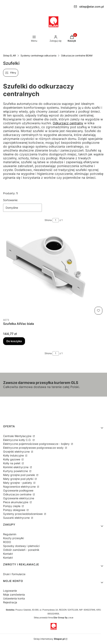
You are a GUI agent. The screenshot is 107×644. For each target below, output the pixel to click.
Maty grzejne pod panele (19, 475)
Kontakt (8, 554)
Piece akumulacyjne (16, 502)
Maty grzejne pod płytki (19, 479)
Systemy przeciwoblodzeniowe (23, 514)
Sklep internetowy (49, 639)
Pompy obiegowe (15, 510)
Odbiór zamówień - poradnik (21, 550)
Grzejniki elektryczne (17, 452)
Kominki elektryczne (16, 467)
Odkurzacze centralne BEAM (77, 56)
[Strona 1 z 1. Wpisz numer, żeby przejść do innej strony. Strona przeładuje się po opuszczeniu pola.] (56, 220)
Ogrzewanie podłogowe (18, 490)
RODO (7, 542)
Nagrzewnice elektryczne (20, 487)
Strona (48, 220)
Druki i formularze (14, 574)
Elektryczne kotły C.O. (18, 440)
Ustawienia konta (14, 598)
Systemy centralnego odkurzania (38, 56)
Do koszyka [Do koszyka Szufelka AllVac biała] (14, 341)
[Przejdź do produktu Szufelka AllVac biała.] (53, 272)
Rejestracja (10, 602)
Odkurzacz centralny (68, 123)
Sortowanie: (11, 200)
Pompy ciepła (12, 506)
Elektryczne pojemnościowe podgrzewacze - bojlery (37, 444)
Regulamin (10, 534)
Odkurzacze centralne (18, 494)
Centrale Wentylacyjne (18, 436)
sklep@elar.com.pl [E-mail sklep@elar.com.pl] (92, 7)
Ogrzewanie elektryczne (19, 498)
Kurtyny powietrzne (16, 471)
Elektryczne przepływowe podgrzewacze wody (34, 448)
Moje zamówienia (14, 594)
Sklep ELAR (9, 56)
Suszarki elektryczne (17, 518)
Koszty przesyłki (13, 538)
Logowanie (10, 591)
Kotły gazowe (12, 459)
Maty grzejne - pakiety (18, 483)
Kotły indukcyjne (14, 455)
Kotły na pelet (12, 463)
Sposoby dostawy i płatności (21, 546)
